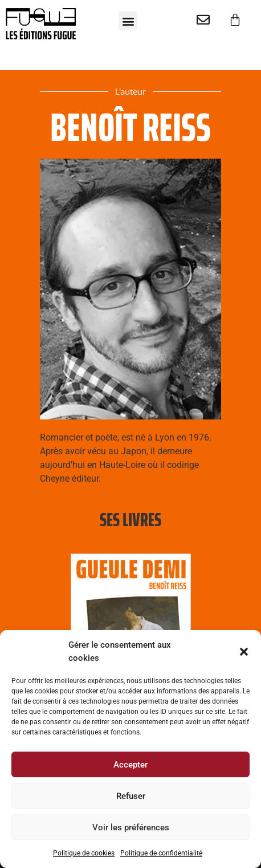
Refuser (131, 796)
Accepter (130, 765)
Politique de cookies (84, 853)
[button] (244, 652)
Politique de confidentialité (161, 853)
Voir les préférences (131, 827)
